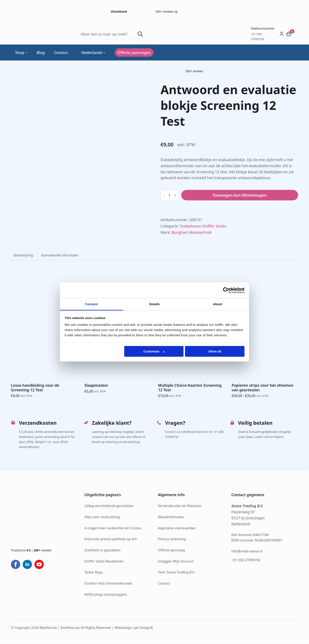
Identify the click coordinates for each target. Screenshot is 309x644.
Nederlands (90, 53)
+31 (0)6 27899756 (246, 560)
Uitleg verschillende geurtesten (109, 506)
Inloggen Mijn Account (176, 561)
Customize (154, 351)
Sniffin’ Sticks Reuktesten (104, 561)
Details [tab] (154, 304)
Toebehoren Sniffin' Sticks (203, 226)
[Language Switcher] (104, 53)
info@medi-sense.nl (247, 551)
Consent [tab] (92, 304)
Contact (61, 53)
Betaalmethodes (171, 517)
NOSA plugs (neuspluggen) (106, 594)
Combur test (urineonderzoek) (108, 583)
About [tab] (218, 304)
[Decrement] (164, 195)
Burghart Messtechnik (192, 232)
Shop (20, 53)
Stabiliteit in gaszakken (103, 550)
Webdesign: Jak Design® (134, 628)
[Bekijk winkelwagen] (289, 34)
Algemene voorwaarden (177, 528)
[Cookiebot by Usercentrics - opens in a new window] (226, 290)
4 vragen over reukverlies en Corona (113, 528)
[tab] (23, 255)
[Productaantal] (170, 195)
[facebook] (16, 564)
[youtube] (39, 564)
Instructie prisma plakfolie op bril (111, 539)
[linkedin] (27, 564)
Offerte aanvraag (171, 550)
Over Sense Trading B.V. (176, 572)
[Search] (140, 34)
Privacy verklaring (172, 539)
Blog (41, 53)
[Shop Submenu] (26, 53)
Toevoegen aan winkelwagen (240, 195)
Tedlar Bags (94, 572)
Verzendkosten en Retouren (180, 506)
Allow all (215, 351)
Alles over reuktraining (102, 517)
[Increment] (175, 195)
